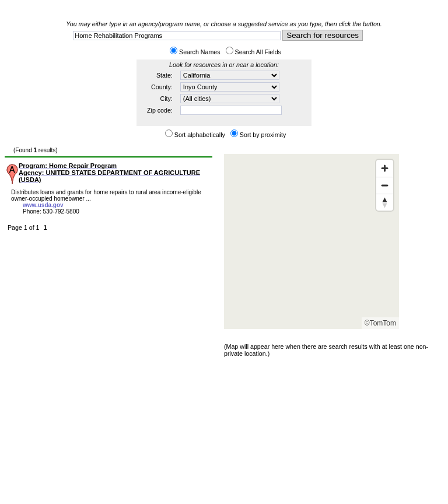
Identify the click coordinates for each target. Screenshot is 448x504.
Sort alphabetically (200, 135)
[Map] (311, 242)
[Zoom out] (385, 185)
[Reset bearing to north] (385, 202)
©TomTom (380, 323)
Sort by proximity (263, 135)
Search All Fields (258, 52)
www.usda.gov (43, 205)
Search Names (199, 52)
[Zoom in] (385, 168)
